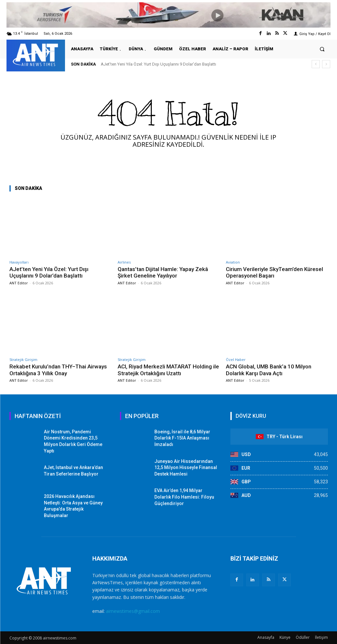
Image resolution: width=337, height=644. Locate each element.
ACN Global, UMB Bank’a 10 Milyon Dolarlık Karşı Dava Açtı (269, 370)
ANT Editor (19, 283)
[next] (326, 64)
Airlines (124, 262)
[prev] (316, 64)
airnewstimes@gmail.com (133, 611)
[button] (322, 49)
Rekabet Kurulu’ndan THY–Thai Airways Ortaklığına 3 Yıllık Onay (58, 370)
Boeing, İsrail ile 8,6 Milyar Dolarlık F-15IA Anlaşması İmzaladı (182, 438)
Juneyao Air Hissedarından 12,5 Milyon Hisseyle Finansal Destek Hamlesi (186, 468)
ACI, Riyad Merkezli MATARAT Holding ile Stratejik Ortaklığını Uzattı (165, 370)
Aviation (233, 262)
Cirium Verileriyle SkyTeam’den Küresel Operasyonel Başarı (275, 272)
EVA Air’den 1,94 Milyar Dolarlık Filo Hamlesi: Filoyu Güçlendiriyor (184, 497)
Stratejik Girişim (23, 359)
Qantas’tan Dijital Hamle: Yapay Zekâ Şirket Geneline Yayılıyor (163, 272)
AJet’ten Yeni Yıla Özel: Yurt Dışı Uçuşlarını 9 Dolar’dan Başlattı (158, 64)
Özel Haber (236, 359)
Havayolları (19, 262)
